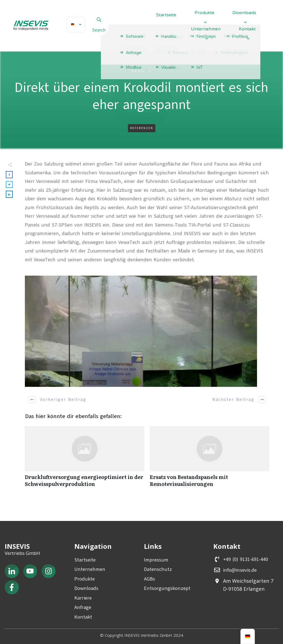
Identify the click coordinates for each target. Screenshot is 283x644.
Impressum (156, 560)
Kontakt (83, 617)
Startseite (85, 560)
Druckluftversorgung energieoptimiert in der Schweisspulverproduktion (85, 459)
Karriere (83, 598)
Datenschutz (158, 569)
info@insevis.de (240, 570)
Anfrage (83, 607)
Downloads (86, 588)
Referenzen (142, 128)
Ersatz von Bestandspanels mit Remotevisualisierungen (209, 459)
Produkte (85, 579)
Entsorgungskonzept (167, 588)
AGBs (150, 579)
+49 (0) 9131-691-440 (246, 559)
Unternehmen (90, 569)
